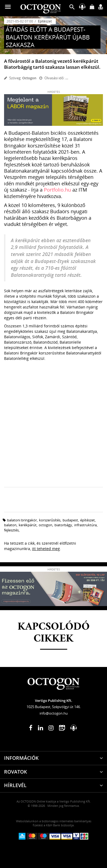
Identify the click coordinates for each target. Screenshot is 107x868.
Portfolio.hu (57, 190)
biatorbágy (63, 525)
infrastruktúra (85, 525)
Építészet (45, 21)
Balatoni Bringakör (22, 520)
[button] (72, 8)
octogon (46, 525)
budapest (70, 520)
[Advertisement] (53, 428)
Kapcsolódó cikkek (54, 633)
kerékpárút (28, 525)
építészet (87, 520)
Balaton (10, 525)
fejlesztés (11, 530)
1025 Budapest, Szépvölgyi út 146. (54, 707)
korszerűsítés (50, 520)
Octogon (29, 78)
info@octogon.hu (54, 713)
